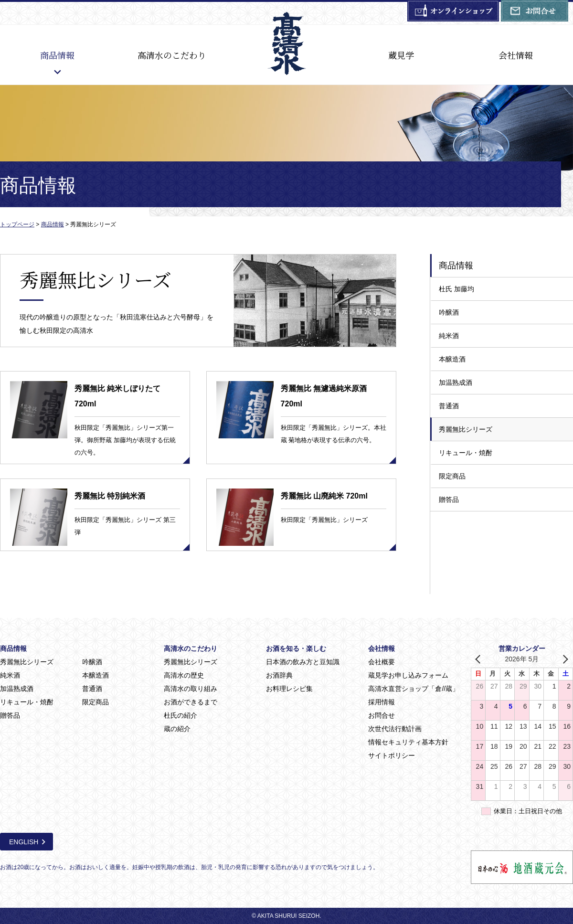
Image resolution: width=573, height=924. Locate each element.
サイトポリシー (392, 755)
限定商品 (452, 476)
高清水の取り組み (191, 689)
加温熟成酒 (456, 382)
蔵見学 (401, 55)
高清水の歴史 (184, 675)
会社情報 (516, 55)
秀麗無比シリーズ (466, 429)
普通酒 (449, 406)
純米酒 (449, 336)
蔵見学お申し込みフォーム (408, 675)
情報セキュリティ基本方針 (408, 742)
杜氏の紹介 (180, 715)
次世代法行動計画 (395, 729)
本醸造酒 (452, 359)
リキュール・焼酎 (466, 453)
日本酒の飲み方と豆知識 (303, 662)
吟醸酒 (449, 312)
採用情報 (382, 702)
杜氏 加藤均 (456, 289)
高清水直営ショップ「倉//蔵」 (414, 689)
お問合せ (382, 715)
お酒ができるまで (191, 702)
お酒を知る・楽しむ (296, 648)
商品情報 (57, 55)
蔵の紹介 (177, 729)
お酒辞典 (279, 675)
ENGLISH (24, 842)
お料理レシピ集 (289, 689)
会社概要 (382, 662)
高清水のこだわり (172, 55)
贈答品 (449, 499)
